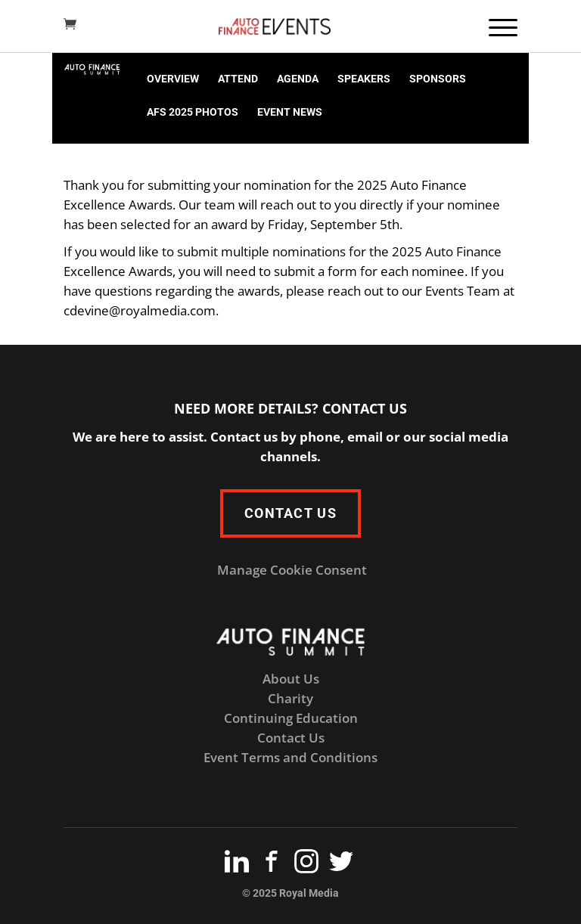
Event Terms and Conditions (290, 757)
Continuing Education (291, 718)
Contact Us (291, 738)
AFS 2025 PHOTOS (193, 112)
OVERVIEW (173, 79)
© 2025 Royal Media (290, 893)
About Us (291, 679)
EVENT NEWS (290, 112)
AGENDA (298, 79)
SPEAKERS (364, 79)
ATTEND (238, 79)
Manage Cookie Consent (292, 570)
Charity (290, 698)
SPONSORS (438, 79)
